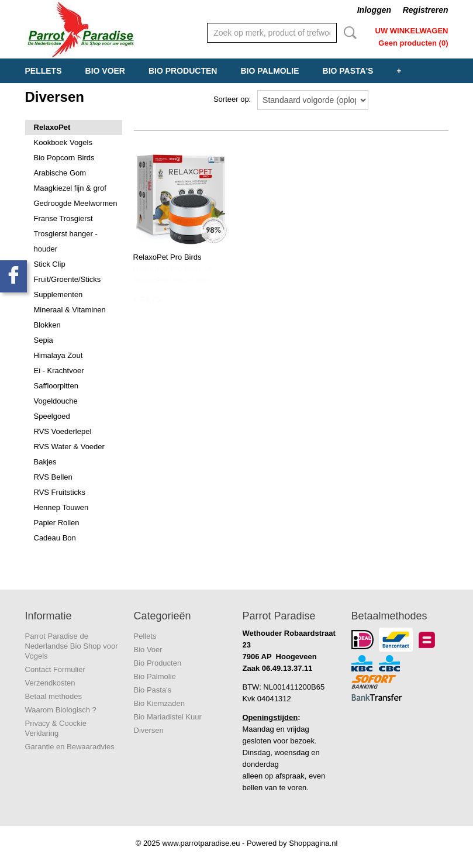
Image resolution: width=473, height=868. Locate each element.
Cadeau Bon (55, 538)
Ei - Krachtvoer (59, 371)
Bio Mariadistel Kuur (168, 717)
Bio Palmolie (270, 71)
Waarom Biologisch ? (61, 710)
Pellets (44, 71)
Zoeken (348, 33)
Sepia (44, 340)
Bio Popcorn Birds (64, 158)
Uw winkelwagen (412, 31)
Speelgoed (52, 416)
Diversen (149, 730)
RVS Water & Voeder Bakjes (69, 454)
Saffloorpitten (56, 386)
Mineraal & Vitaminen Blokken (70, 317)
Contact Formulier (55, 669)
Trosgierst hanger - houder (66, 241)
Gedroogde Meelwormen (76, 203)
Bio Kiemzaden (159, 703)
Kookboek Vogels (63, 142)
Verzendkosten (50, 683)
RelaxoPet (52, 127)
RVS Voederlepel (63, 431)
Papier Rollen (57, 523)
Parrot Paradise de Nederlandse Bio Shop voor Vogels (72, 646)
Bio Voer (105, 71)
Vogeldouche (56, 401)
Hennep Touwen (61, 507)
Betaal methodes (54, 696)
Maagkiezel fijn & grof (70, 188)
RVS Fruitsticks (60, 492)
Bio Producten (183, 71)
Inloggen (374, 10)
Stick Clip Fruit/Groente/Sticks (68, 272)
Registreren (426, 10)
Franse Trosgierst (63, 218)
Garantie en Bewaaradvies (70, 747)
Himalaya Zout (58, 355)
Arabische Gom (60, 173)
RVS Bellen (53, 477)
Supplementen (58, 294)
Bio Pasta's (348, 71)
